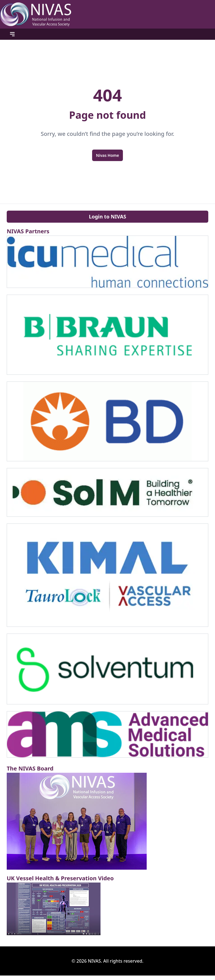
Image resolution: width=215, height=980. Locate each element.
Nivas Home (107, 155)
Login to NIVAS (107, 217)
